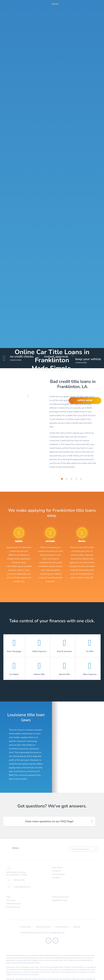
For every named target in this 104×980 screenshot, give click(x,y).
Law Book (56, 878)
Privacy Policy (26, 927)
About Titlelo (57, 867)
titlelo (55, 4)
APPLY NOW (85, 400)
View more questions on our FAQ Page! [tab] (49, 821)
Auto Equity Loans (13, 907)
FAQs (8, 897)
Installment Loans (13, 904)
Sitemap (76, 927)
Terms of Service (62, 927)
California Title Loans (60, 897)
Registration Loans (60, 900)
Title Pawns (11, 900)
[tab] (62, 479)
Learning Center (59, 874)
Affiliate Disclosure (43, 927)
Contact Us (56, 871)
